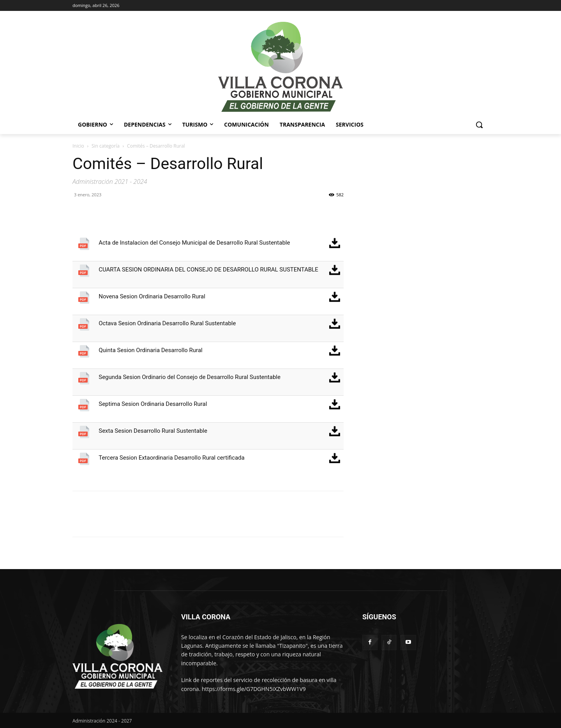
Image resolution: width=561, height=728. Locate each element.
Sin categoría (106, 146)
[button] (479, 125)
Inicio (78, 146)
